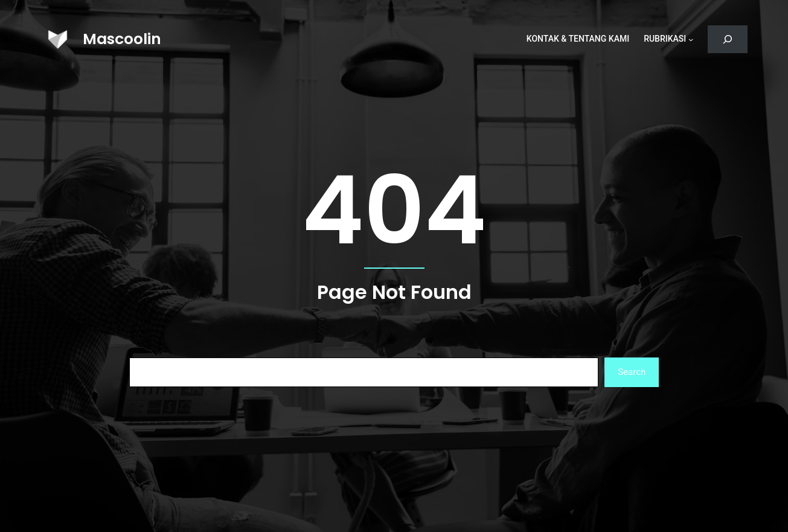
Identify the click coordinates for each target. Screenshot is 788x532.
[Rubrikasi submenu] (691, 39)
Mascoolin (122, 39)
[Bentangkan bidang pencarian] (727, 40)
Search (632, 372)
